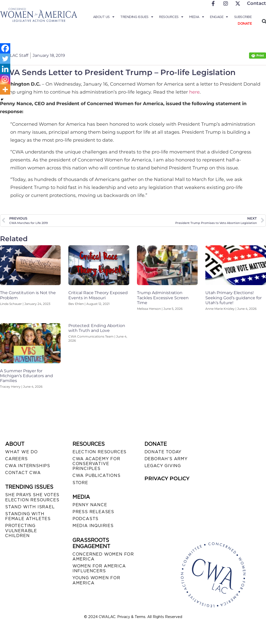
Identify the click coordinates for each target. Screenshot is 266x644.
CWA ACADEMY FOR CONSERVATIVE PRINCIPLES (96, 464)
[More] (5, 89)
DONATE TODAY (163, 452)
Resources (171, 17)
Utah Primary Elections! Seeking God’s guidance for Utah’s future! (233, 298)
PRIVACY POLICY (167, 478)
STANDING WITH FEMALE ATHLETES (28, 516)
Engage (219, 17)
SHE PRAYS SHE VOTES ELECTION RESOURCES (32, 497)
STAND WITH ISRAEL (30, 507)
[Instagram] (5, 79)
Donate (245, 24)
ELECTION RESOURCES (99, 452)
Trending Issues (137, 17)
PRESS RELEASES (93, 512)
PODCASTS (85, 519)
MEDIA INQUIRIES (93, 526)
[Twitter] (5, 59)
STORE (80, 483)
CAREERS (16, 459)
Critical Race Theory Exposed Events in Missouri (98, 295)
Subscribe (243, 17)
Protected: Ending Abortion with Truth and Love (97, 328)
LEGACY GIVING (163, 466)
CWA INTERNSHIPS (28, 466)
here (194, 92)
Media (196, 17)
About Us (104, 17)
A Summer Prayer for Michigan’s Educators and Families (26, 376)
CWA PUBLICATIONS (97, 475)
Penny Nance (90, 505)
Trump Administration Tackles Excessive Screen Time (163, 298)
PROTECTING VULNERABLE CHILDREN (21, 530)
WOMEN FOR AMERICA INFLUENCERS (99, 568)
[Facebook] (5, 48)
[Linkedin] (5, 69)
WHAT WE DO (21, 452)
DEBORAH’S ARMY (166, 459)
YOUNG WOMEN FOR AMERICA (96, 580)
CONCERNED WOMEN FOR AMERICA (103, 557)
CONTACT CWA (23, 473)
